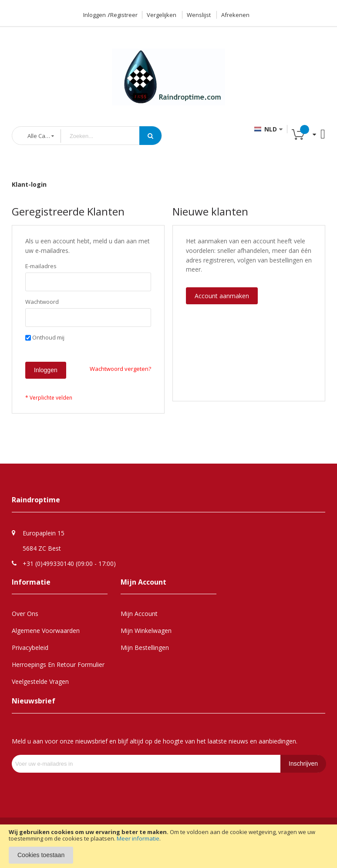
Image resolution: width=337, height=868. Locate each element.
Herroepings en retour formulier (58, 664)
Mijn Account (139, 614)
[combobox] (107, 136)
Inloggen (94, 15)
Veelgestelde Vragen (40, 681)
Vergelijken (162, 15)
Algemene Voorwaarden (46, 631)
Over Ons (25, 614)
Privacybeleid (30, 648)
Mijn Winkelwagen (146, 631)
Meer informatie (138, 838)
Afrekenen (235, 15)
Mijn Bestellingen (145, 648)
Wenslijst (199, 15)
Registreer (124, 15)
